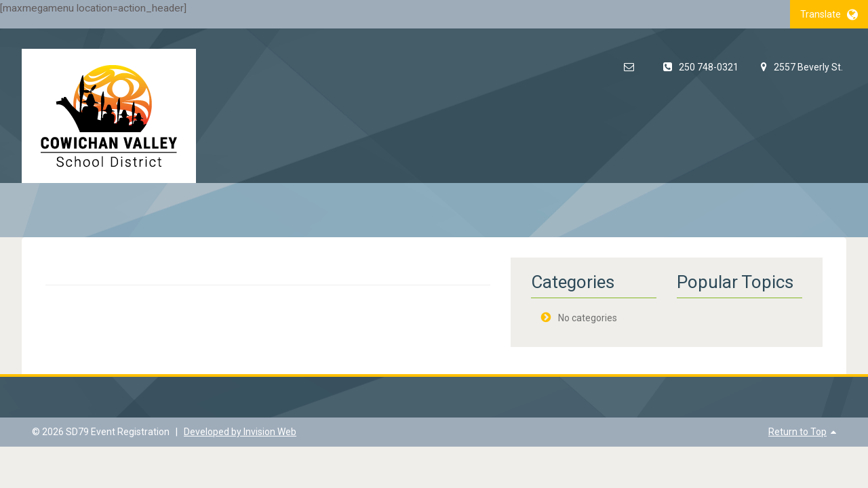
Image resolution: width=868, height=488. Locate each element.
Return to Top (797, 432)
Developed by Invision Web (240, 432)
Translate (829, 14)
